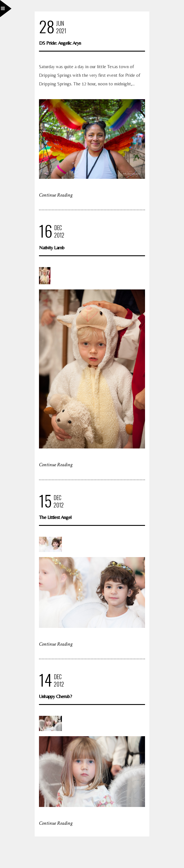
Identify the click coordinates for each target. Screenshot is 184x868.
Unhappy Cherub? (55, 696)
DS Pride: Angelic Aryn (60, 43)
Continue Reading (56, 195)
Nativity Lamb (52, 247)
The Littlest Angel (55, 517)
